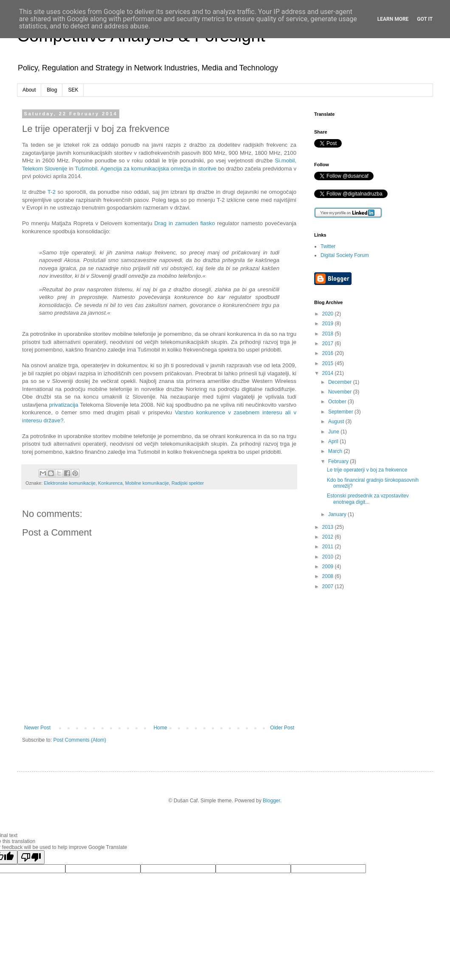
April (334, 441)
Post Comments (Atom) (80, 740)
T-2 (52, 192)
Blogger (271, 801)
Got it (425, 19)
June (334, 432)
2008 (329, 576)
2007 (329, 586)
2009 (329, 567)
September (341, 412)
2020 (329, 314)
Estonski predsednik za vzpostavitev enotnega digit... (368, 499)
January (338, 514)
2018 (329, 334)
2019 (329, 324)
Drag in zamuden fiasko (185, 223)
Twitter (328, 246)
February (339, 461)
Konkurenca (110, 483)
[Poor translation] (31, 857)
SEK (73, 90)
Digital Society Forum (345, 255)
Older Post (282, 728)
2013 (329, 527)
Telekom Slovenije (45, 169)
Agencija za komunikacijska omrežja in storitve (158, 169)
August (337, 422)
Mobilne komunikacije (147, 483)
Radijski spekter (188, 483)
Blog (52, 90)
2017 (329, 343)
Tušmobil (86, 169)
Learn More (393, 19)
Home (160, 728)
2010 (329, 557)
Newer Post (37, 728)
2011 (329, 547)
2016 (329, 353)
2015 (329, 363)
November (341, 392)
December (341, 382)
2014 (329, 373)
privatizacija (63, 405)
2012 (329, 537)
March (336, 451)
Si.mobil (285, 161)
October (338, 402)
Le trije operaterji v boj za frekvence (367, 470)
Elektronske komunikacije (70, 483)
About (29, 90)
